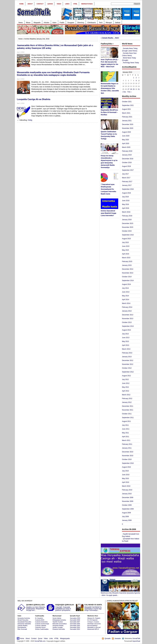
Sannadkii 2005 (75, 625)
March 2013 (126, 349)
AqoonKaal (136, 641)
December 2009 (128, 498)
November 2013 (128, 319)
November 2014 (128, 273)
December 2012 (128, 360)
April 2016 (126, 208)
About (30, 4)
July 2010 (125, 471)
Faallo (62, 23)
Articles (46, 23)
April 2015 (126, 254)
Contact (40, 4)
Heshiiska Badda (58, 625)
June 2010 (126, 475)
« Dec (124, 92)
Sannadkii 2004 (75, 627)
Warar (28, 23)
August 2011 (126, 421)
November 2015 (128, 227)
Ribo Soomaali (22, 629)
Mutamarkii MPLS (93, 629)
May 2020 (125, 140)
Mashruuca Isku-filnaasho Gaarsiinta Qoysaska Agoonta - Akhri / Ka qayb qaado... (120, 593)
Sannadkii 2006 (75, 624)
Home (21, 4)
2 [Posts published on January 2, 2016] (136, 78)
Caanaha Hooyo (40, 627)
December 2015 (128, 223)
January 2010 (127, 494)
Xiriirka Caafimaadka (42, 629)
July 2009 (125, 517)
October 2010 (127, 459)
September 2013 (128, 326)
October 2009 (127, 505)
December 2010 (128, 452)
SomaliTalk (136, 638)
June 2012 (126, 383)
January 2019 (127, 155)
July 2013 (125, 334)
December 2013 (128, 315)
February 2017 (127, 182)
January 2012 (127, 402)
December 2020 (128, 124)
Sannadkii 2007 (75, 622)
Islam (54, 23)
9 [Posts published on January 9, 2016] (136, 81)
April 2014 (126, 300)
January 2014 (127, 311)
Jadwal (118, 23)
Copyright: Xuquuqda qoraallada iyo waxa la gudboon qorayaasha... (61, 608)
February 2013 (127, 353)
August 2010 (126, 467)
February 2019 (127, 151)
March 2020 (126, 147)
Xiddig (30, 120)
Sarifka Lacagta (58, 627)
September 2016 (128, 189)
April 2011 (126, 437)
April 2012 (126, 391)
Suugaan (71, 23)
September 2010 (128, 463)
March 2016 (126, 212)
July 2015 (125, 242)
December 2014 (128, 269)
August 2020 (126, 132)
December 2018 (128, 159)
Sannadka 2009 (75, 618)
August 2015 (126, 239)
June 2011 (126, 429)
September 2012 (128, 372)
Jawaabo (118, 638)
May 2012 (125, 387)
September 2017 (128, 170)
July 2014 (125, 288)
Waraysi (109, 23)
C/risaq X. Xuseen (93, 622)
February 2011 (127, 444)
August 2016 (126, 193)
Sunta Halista (57, 618)
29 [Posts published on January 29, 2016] (134, 89)
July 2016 (125, 197)
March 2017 (126, 178)
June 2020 (126, 136)
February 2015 (127, 261)
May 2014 (125, 296)
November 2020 (128, 128)
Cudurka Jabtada (41, 625)
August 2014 (126, 284)
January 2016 (127, 220)
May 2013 (125, 341)
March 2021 (126, 113)
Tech (101, 23)
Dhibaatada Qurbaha (59, 620)
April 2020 (126, 143)
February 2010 (127, 490)
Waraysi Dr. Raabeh (94, 618)
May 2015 (125, 250)
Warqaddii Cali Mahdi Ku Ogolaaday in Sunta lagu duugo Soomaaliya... (90, 608)
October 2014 (127, 277)
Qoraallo (108, 638)
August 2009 (126, 513)
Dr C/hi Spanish (92, 620)
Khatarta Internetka (59, 629)
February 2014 (127, 307)
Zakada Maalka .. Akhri (110, 38)
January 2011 (127, 448)
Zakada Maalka (22, 625)
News (21, 23)
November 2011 (128, 410)
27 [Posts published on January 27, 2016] (128, 89)
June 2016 (126, 201)
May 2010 (125, 478)
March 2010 (126, 486)
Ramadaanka (22, 627)
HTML (75, 4)
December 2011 (128, 406)
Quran (50, 4)
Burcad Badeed (92, 625)
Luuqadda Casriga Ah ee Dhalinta (34, 99)
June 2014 (126, 292)
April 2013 (126, 345)
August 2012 (126, 376)
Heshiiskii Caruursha (94, 624)
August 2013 (126, 330)
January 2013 (127, 357)
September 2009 (128, 509)
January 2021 (127, 121)
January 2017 (127, 185)
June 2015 (126, 246)
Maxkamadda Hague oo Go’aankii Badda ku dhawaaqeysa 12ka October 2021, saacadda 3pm (110, 88)
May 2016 (125, 204)
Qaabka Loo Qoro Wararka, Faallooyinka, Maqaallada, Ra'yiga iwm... (32, 608)
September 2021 (128, 105)
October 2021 (127, 102)
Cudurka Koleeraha (41, 622)
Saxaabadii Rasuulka (24, 622)
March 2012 (126, 395)
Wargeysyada (87, 4)
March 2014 (126, 303)
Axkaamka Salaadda (24, 624)
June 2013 (126, 338)
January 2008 (127, 520)
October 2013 (127, 322)
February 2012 (127, 399)
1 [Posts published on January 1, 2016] (134, 78)
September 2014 (128, 281)
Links (67, 4)
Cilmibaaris (91, 23)
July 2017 (125, 174)
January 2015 (127, 265)
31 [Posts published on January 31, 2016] (139, 89)
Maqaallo (37, 23)
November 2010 (128, 456)
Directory (81, 23)
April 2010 (126, 482)
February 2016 (127, 216)
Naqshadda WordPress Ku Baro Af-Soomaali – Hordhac (109, 112)
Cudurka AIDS (40, 620)
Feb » (129, 92)
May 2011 (125, 433)
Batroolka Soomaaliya (60, 624)
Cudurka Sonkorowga (42, 624)
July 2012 (125, 379)
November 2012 (128, 364)
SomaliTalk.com (40, 641)
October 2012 (127, 368)
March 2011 (126, 440)
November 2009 (128, 501)
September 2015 (128, 235)
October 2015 (127, 231)
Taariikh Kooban (58, 622)
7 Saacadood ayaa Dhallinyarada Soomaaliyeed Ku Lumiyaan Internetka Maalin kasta (108, 189)
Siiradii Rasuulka (23, 620)
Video (59, 4)
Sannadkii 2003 (75, 629)
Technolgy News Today (131, 63)
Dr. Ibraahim (39, 618)
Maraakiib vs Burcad (94, 627)
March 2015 (126, 258)
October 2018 (127, 163)
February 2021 (127, 117)
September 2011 (128, 418)
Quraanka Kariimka (24, 618)
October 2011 (127, 414)
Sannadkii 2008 (75, 620)
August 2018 (126, 166)
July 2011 (125, 425)
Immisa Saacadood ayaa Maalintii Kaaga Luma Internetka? (108, 213)
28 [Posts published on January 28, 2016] (131, 89)
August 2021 (126, 109)
